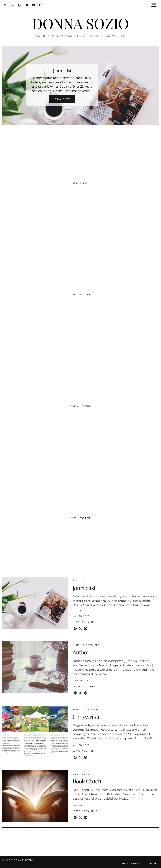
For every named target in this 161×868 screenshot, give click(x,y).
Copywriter (86, 717)
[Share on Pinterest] (86, 629)
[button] (155, 5)
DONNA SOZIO (80, 23)
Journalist (84, 588)
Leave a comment (85, 622)
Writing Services (86, 645)
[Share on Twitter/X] (80, 629)
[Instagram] (12, 5)
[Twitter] (5, 5)
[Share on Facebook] (75, 629)
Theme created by (139, 863)
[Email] (33, 5)
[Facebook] (19, 5)
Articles (79, 581)
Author (81, 652)
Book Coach (82, 774)
